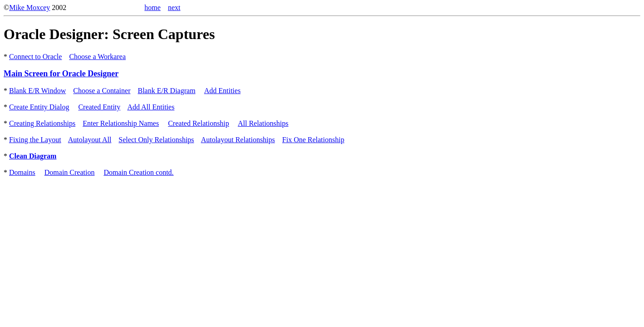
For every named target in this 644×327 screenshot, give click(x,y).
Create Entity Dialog (39, 107)
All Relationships (263, 123)
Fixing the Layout (35, 140)
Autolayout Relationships (238, 140)
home (152, 7)
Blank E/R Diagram (166, 91)
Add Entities (222, 91)
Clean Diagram (33, 156)
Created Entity (99, 107)
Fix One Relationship (313, 140)
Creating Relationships (42, 123)
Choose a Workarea (97, 57)
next (174, 7)
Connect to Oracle (35, 57)
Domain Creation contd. (138, 172)
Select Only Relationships (156, 140)
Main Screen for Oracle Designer (61, 74)
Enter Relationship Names (121, 123)
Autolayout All (90, 140)
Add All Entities (151, 107)
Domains (22, 172)
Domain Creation (70, 172)
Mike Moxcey (29, 7)
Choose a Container (102, 91)
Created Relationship (199, 123)
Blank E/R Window (37, 91)
